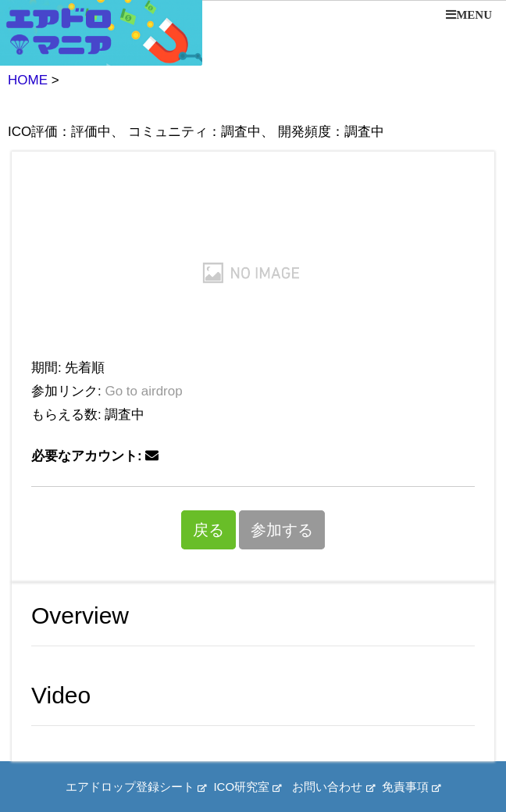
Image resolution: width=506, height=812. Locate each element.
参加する (282, 530)
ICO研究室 (247, 787)
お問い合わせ (333, 787)
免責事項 (411, 787)
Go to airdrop (143, 391)
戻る (208, 530)
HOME (28, 80)
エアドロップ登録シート (136, 787)
